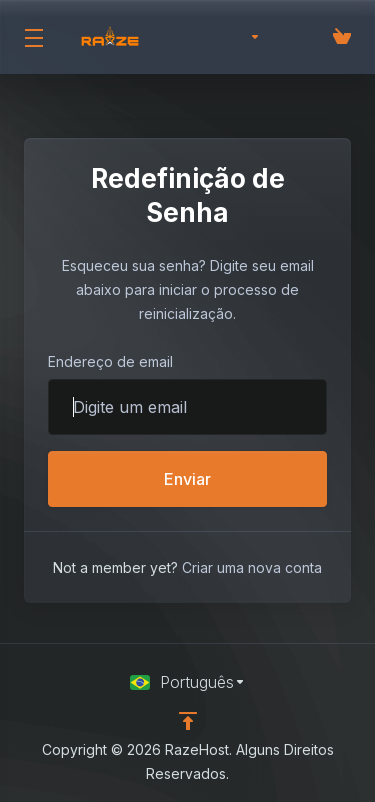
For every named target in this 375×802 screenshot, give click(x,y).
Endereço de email (110, 361)
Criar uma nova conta (252, 567)
